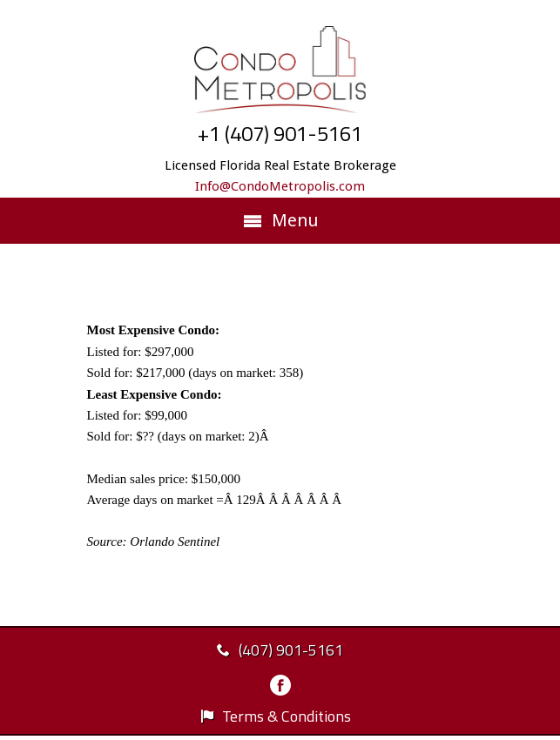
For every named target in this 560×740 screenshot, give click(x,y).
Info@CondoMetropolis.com (280, 186)
